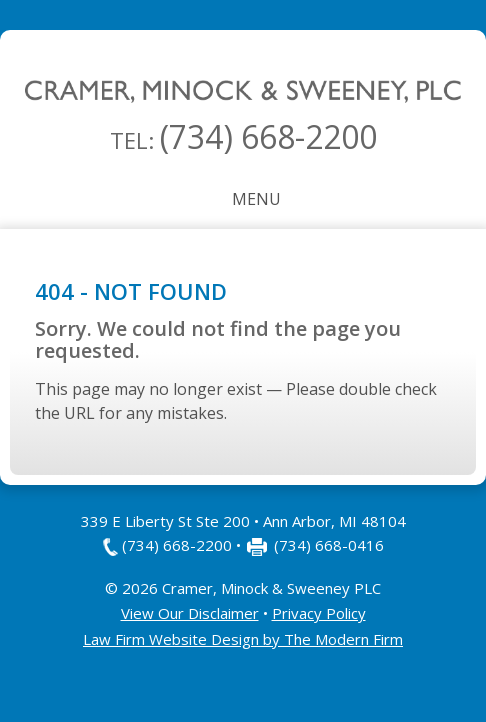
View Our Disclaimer (190, 613)
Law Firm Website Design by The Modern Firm (243, 639)
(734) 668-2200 (268, 136)
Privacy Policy (319, 613)
